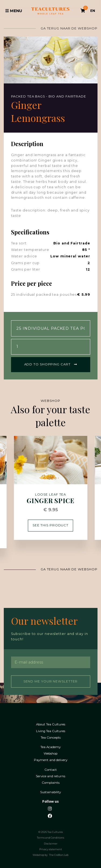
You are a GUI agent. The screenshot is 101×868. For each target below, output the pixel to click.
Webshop (50, 753)
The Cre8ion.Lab (59, 854)
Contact (51, 769)
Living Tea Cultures (51, 731)
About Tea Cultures (51, 724)
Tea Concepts (51, 737)
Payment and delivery (51, 760)
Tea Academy (50, 747)
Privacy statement (51, 849)
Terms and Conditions (50, 837)
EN (93, 11)
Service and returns (50, 776)
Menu (14, 11)
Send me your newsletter (51, 681)
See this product (50, 525)
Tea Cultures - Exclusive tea (50, 11)
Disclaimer (51, 843)
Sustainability (50, 792)
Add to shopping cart (51, 364)
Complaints (51, 782)
